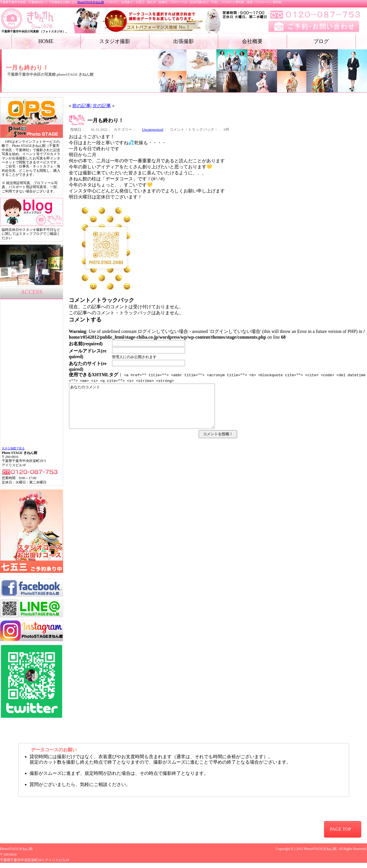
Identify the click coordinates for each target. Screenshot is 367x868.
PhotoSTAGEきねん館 (91, 2)
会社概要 (252, 41)
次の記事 (102, 106)
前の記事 (81, 106)
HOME (46, 41)
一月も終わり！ (106, 120)
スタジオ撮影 (115, 41)
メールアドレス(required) (88, 354)
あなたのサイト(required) (88, 366)
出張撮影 (183, 41)
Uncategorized (153, 130)
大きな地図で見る (13, 448)
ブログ (321, 41)
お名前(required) (86, 344)
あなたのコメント (142, 410)
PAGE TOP (340, 829)
